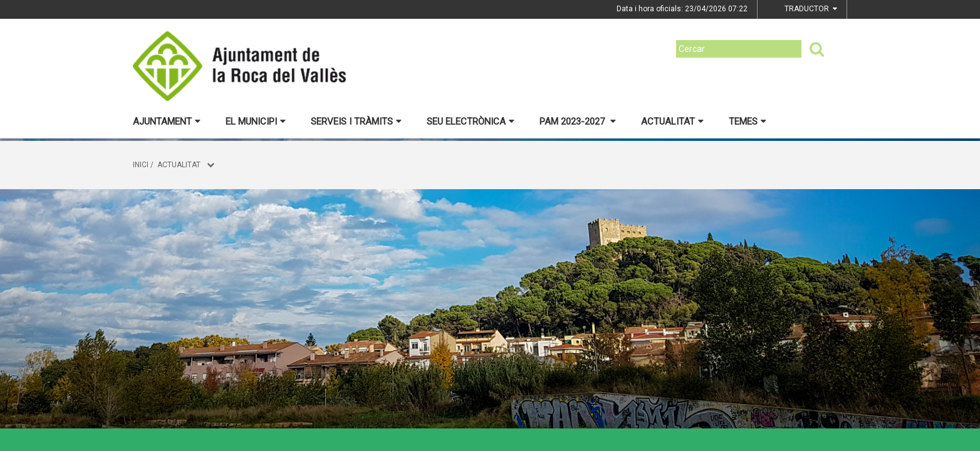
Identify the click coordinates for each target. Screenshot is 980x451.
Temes (748, 122)
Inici (141, 165)
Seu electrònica (471, 122)
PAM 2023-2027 (578, 122)
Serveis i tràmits (356, 122)
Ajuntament (167, 122)
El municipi (256, 122)
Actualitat (672, 122)
